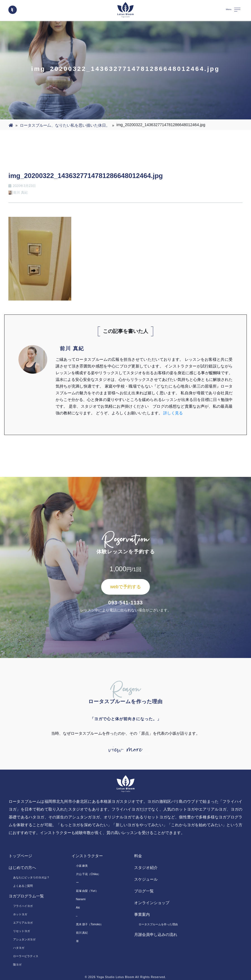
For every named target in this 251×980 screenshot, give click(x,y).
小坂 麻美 (82, 866)
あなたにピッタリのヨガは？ (31, 877)
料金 (138, 856)
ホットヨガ (20, 914)
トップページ (20, 856)
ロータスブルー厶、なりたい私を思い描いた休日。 (65, 125)
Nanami (81, 899)
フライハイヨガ (23, 906)
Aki (78, 908)
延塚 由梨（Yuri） (87, 891)
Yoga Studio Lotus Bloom (116, 977)
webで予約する (125, 587)
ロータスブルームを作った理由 (158, 924)
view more (125, 750)
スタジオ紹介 (146, 868)
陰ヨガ (17, 965)
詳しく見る (173, 413)
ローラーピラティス (26, 956)
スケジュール (146, 879)
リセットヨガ (22, 931)
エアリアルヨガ (23, 923)
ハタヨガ (19, 948)
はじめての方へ (22, 868)
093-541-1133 (125, 603)
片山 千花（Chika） (88, 874)
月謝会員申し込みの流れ (156, 935)
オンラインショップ (152, 903)
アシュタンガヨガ (24, 939)
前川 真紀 (82, 933)
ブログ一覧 (144, 891)
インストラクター (87, 856)
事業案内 (142, 914)
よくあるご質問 (23, 886)
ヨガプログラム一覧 (26, 896)
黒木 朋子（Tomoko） (90, 924)
